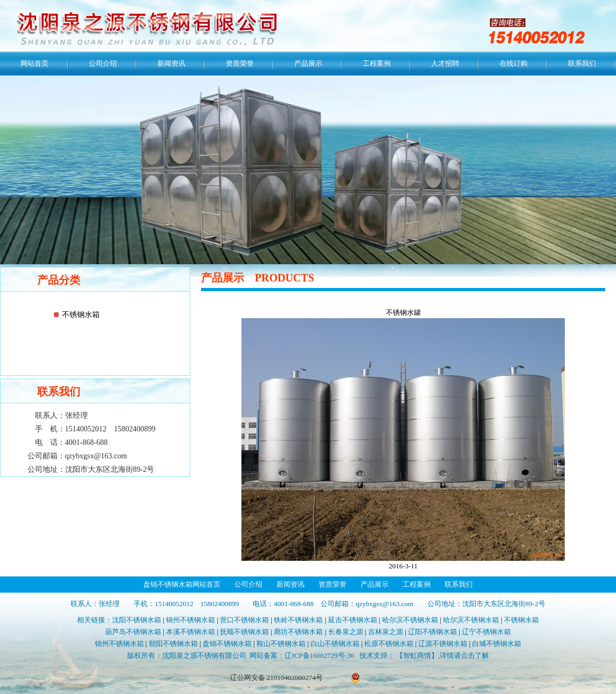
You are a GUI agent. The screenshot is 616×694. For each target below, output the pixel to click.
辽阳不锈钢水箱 (432, 632)
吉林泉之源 (386, 632)
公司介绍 (103, 63)
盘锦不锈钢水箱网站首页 (182, 584)
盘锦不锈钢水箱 (227, 644)
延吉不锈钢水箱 (353, 620)
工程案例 (377, 63)
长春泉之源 (346, 632)
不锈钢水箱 (81, 315)
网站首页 (34, 63)
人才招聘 (445, 63)
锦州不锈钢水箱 (191, 620)
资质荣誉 (240, 63)
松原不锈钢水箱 (389, 644)
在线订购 (514, 63)
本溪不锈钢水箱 (191, 632)
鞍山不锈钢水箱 (281, 644)
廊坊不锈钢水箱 (298, 632)
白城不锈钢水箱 (497, 644)
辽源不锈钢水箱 (443, 644)
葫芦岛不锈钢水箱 (133, 632)
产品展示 (308, 63)
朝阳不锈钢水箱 (173, 644)
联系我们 (582, 63)
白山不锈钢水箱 (335, 644)
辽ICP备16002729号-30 (319, 655)
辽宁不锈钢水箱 (486, 632)
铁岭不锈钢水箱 (298, 620)
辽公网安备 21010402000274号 (276, 678)
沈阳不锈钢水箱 (137, 620)
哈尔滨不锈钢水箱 (410, 620)
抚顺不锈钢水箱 (244, 632)
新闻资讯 (171, 63)
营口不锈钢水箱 (244, 620)
